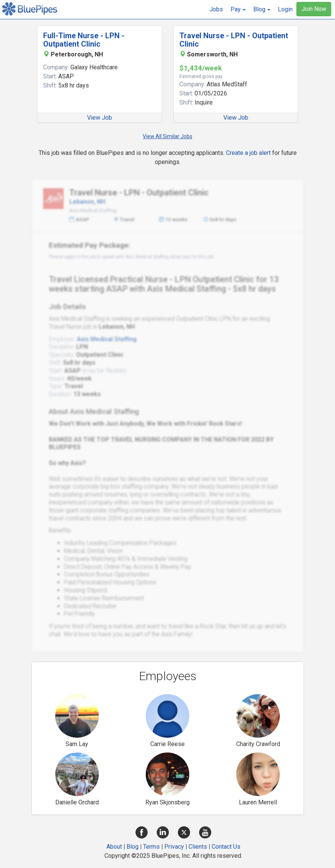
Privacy (174, 847)
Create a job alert (248, 153)
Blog (132, 847)
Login (285, 9)
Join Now (314, 9)
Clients (198, 847)
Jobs (216, 9)
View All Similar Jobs (167, 136)
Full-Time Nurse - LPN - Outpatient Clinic (84, 40)
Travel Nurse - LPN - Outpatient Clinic (234, 40)
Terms (151, 847)
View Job (100, 118)
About (114, 847)
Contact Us (226, 847)
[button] (238, 9)
